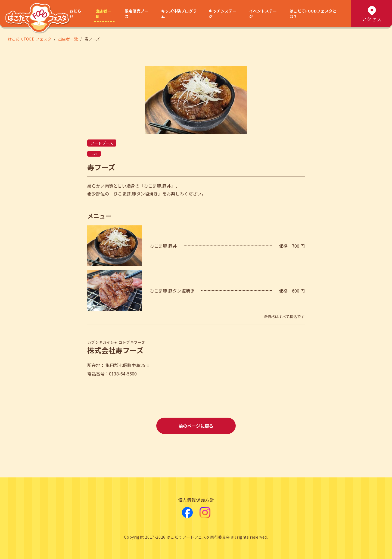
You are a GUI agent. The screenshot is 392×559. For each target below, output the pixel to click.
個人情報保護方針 (196, 500)
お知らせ (76, 14)
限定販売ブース (137, 14)
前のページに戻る (196, 426)
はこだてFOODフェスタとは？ (313, 14)
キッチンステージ (223, 14)
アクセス (371, 14)
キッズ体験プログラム (179, 14)
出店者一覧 (103, 14)
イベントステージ (263, 14)
